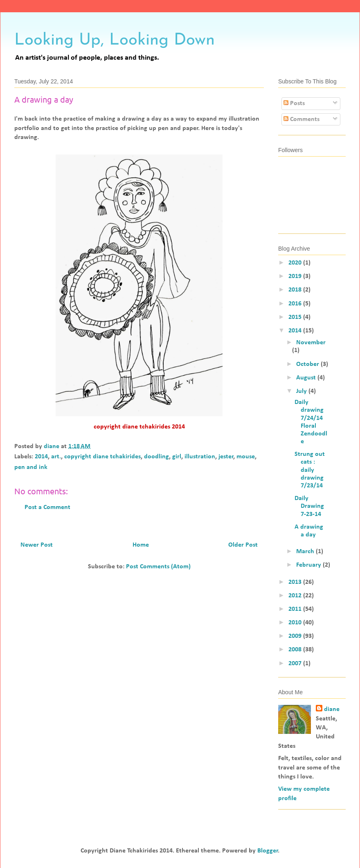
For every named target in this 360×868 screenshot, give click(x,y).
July (302, 391)
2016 (296, 304)
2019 (296, 276)
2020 (296, 263)
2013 (296, 582)
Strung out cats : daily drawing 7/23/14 (310, 470)
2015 (296, 317)
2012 (296, 596)
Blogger (268, 851)
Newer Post (37, 545)
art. (56, 457)
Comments (301, 119)
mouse (246, 457)
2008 (296, 650)
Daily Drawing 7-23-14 (309, 506)
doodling (156, 457)
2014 (41, 457)
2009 (296, 636)
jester (226, 457)
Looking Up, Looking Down (115, 40)
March (306, 552)
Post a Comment (47, 507)
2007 (296, 664)
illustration (200, 457)
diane (332, 709)
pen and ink (31, 467)
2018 (296, 290)
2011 (296, 609)
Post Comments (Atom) (158, 567)
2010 (296, 623)
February (309, 565)
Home (141, 545)
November (311, 343)
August (307, 378)
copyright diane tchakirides (102, 457)
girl (177, 457)
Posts (294, 103)
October (308, 364)
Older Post (243, 545)
